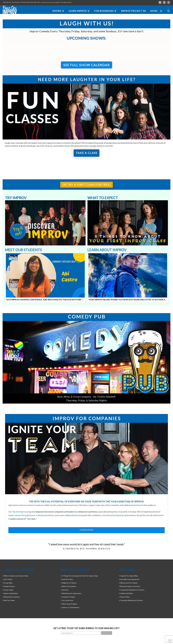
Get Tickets (8, 579)
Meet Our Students (68, 586)
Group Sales (8, 583)
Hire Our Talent (9, 600)
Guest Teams (8, 590)
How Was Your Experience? (129, 579)
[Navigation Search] (167, 8)
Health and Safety (126, 593)
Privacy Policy (124, 597)
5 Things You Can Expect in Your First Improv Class (79, 576)
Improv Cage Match (10, 593)
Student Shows (9, 586)
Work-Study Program (69, 604)
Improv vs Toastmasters (70, 607)
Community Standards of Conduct (132, 590)
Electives (65, 590)
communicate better (45, 515)
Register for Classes (69, 583)
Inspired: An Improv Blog (128, 576)
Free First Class (67, 579)
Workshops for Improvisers (71, 593)
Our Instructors (67, 600)
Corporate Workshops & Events (131, 600)
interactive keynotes (115, 515)
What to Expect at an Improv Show (16, 576)
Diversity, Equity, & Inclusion (130, 586)
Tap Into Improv (19, 512)
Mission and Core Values (128, 583)
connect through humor (25, 515)
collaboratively (71, 515)
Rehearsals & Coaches (11, 597)
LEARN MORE (86, 530)
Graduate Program (68, 597)
